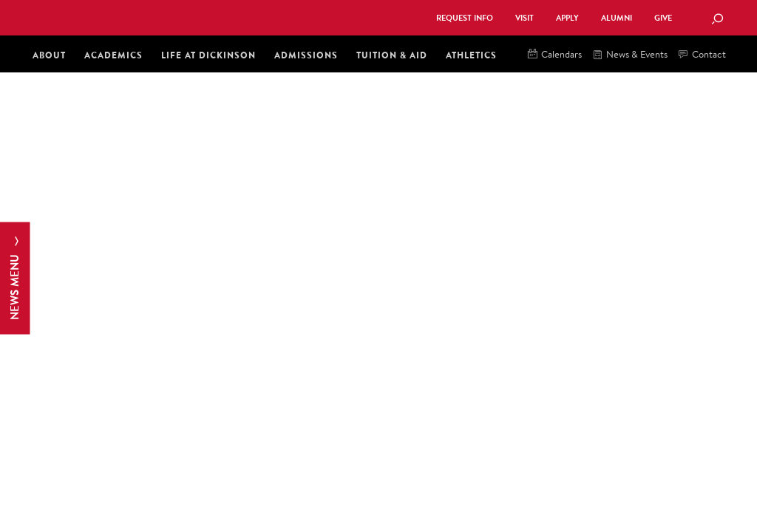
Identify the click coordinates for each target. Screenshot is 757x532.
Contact (702, 55)
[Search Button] (717, 20)
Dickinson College (191, 16)
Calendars (555, 55)
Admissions (306, 55)
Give (663, 18)
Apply (567, 18)
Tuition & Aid (392, 55)
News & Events (630, 55)
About (49, 55)
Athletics (471, 55)
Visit (525, 18)
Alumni (617, 18)
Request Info (465, 18)
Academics (113, 55)
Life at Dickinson (208, 55)
